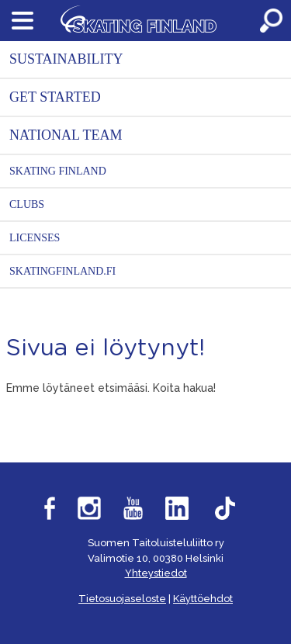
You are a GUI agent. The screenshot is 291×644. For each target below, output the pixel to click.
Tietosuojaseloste (122, 599)
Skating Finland (58, 171)
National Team (66, 135)
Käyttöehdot (203, 599)
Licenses (35, 238)
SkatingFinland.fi (62, 271)
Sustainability (66, 59)
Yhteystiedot (156, 573)
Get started (55, 97)
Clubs (27, 204)
